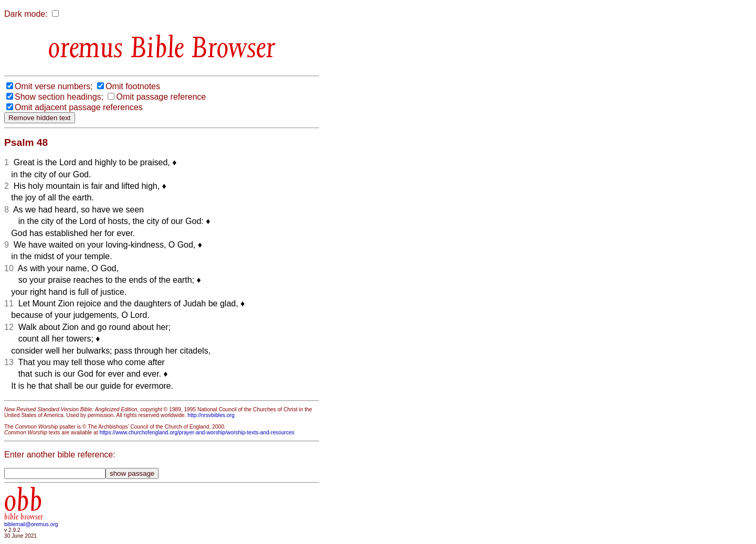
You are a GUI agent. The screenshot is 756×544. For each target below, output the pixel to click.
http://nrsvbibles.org (211, 415)
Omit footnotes (133, 86)
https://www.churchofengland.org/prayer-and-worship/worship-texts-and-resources (197, 433)
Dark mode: (26, 14)
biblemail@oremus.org (31, 524)
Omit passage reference (161, 97)
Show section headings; (59, 97)
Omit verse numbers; (54, 86)
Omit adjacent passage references (79, 107)
